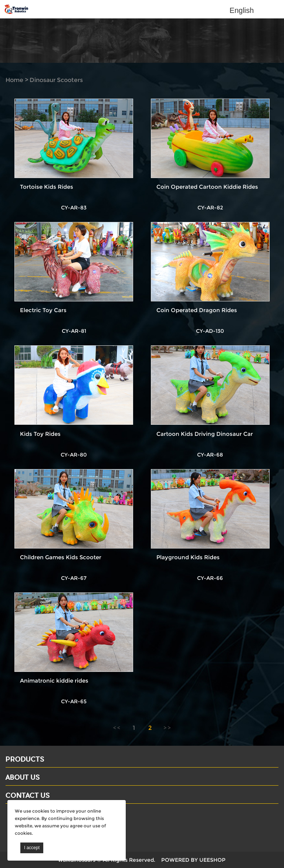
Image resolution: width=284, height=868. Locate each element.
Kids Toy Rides (40, 434)
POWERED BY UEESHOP (193, 860)
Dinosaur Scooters (56, 80)
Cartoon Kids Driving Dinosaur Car (205, 434)
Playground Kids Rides (188, 557)
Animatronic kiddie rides (54, 681)
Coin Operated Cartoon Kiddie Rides (207, 187)
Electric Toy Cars (43, 310)
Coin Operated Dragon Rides (197, 310)
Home (14, 80)
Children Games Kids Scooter (61, 557)
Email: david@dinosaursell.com (51, 826)
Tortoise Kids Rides (47, 187)
